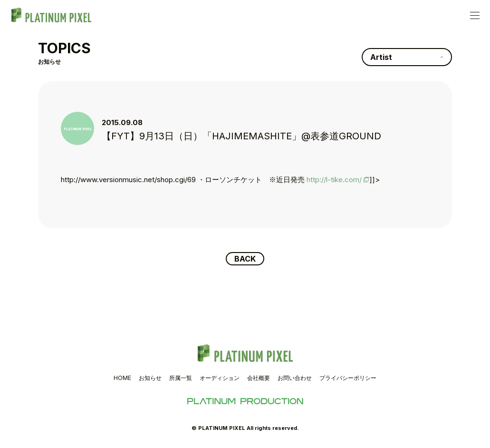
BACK (245, 259)
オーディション (220, 378)
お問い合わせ (295, 378)
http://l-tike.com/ (334, 180)
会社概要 (259, 378)
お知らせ (150, 378)
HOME (122, 378)
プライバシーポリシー (348, 378)
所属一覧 (181, 378)
